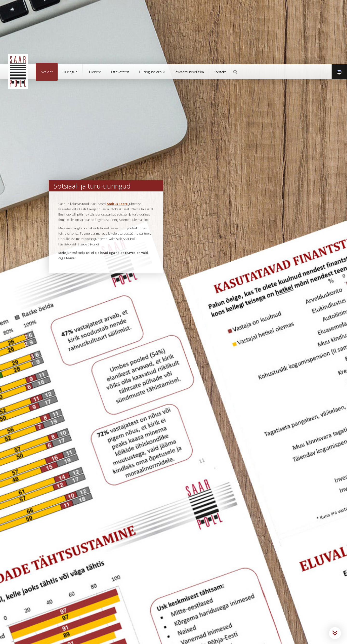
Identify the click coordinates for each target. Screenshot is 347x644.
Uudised (94, 72)
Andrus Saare (117, 204)
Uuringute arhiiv (152, 72)
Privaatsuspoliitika (189, 72)
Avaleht (47, 72)
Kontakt (220, 72)
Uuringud (70, 72)
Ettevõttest (120, 72)
